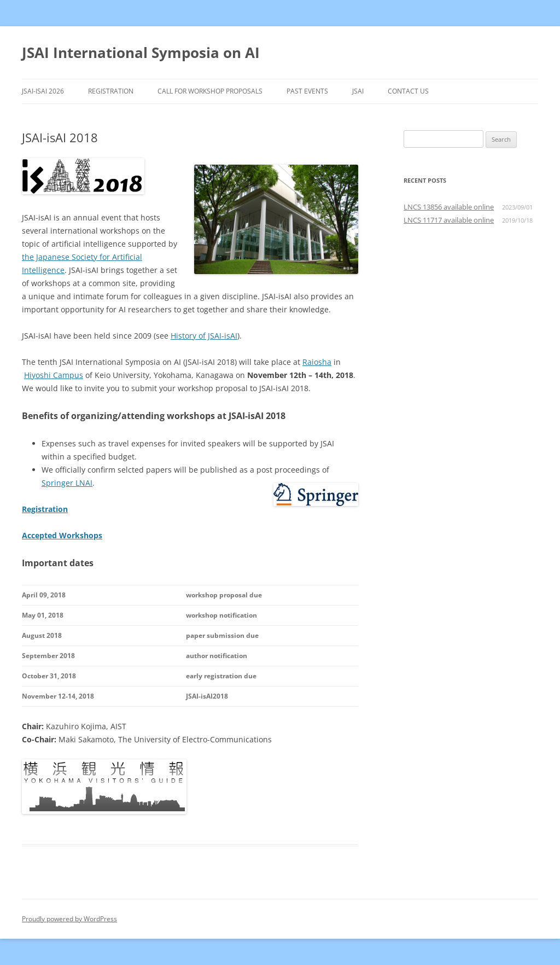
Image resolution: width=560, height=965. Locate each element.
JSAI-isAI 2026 (43, 91)
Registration (111, 91)
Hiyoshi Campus (54, 375)
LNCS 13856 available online (449, 207)
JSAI (358, 91)
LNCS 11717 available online (449, 220)
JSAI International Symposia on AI (141, 53)
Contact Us (408, 91)
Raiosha (317, 362)
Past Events (307, 91)
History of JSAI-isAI (204, 336)
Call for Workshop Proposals (210, 91)
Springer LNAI (67, 483)
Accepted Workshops (62, 535)
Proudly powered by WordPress (69, 919)
